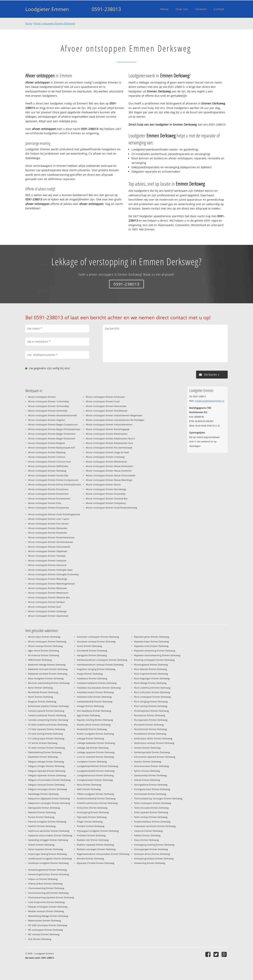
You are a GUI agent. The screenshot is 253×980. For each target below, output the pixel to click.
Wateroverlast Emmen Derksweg (44, 920)
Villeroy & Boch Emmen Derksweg (45, 884)
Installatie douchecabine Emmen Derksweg (99, 688)
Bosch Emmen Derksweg (41, 697)
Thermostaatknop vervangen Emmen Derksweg (158, 798)
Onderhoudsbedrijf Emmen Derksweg (96, 798)
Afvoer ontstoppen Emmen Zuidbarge (47, 611)
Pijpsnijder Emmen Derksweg (92, 817)
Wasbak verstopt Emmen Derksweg (46, 911)
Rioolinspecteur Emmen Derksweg (151, 711)
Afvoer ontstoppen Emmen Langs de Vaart (107, 452)
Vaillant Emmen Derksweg (147, 835)
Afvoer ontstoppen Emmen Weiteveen (48, 588)
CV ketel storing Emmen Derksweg (45, 734)
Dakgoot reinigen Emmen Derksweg (46, 766)
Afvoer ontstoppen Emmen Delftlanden (48, 466)
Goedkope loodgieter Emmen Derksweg (48, 863)
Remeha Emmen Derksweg (90, 858)
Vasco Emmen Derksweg (146, 840)
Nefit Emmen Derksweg (89, 789)
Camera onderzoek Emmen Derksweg (47, 715)
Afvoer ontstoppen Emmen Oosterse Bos (107, 498)
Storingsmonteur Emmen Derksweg (152, 789)
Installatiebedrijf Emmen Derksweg (95, 701)
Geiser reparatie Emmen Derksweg (45, 849)
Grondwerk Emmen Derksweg (92, 651)
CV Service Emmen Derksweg (43, 743)
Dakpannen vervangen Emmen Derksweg (49, 803)
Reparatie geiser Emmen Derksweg (152, 637)
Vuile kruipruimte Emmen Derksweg (46, 902)
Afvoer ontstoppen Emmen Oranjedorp (106, 503)
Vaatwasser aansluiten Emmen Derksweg (155, 826)
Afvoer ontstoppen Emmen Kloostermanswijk (109, 448)
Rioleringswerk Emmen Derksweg (151, 665)
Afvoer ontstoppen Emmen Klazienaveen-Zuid (109, 443)
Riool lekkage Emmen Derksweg (150, 683)
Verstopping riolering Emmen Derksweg (154, 845)
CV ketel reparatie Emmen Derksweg (46, 729)
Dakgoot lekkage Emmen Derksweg (46, 762)
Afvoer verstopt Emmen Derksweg (45, 646)
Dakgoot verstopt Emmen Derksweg (46, 785)
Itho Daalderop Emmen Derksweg (94, 711)
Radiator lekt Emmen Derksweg (93, 840)
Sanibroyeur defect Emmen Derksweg (153, 738)
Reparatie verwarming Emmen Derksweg (155, 651)
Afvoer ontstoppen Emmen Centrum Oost (49, 462)
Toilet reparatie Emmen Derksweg (151, 812)
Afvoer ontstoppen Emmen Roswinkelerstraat (51, 537)
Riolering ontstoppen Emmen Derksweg (154, 660)
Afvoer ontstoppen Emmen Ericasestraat (49, 508)
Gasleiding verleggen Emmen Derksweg (48, 840)
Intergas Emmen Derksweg (90, 706)
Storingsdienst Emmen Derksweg (151, 785)
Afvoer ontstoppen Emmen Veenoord (47, 565)
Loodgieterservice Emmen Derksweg (95, 775)
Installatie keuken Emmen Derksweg (95, 692)
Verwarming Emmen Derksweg (150, 863)
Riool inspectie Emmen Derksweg (151, 674)
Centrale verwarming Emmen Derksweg (48, 720)
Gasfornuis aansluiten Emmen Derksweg (49, 831)
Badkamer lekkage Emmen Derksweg (47, 665)
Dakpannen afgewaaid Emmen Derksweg (49, 798)
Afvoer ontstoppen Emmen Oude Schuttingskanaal (54, 514)
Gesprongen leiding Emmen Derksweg (47, 854)
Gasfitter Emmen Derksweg (42, 826)
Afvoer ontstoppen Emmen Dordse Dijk (48, 475)
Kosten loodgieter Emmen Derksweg (95, 734)
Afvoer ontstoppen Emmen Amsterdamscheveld (52, 415)
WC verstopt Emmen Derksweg (44, 934)
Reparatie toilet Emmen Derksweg (151, 646)
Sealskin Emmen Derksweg (148, 762)
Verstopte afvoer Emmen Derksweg (152, 854)
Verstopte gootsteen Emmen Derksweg (154, 858)
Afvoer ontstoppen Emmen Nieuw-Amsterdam (109, 466)
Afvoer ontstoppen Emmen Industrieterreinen (109, 424)
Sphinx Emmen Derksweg (147, 771)
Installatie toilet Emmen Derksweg (94, 697)
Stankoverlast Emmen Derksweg (150, 775)
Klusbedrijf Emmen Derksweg (92, 729)
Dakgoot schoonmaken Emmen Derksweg (49, 780)
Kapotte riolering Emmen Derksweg (95, 720)
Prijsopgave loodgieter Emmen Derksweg (98, 831)
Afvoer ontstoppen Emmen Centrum (47, 457)
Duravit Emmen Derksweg (41, 817)
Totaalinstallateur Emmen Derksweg (152, 822)
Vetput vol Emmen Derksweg (43, 879)
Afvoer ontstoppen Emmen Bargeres (47, 443)
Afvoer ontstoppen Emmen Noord (103, 484)
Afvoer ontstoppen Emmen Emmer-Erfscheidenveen (55, 484)
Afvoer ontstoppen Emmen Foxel (103, 401)
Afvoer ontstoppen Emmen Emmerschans (49, 498)
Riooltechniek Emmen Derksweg (150, 729)
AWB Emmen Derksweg (40, 660)
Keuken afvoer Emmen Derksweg (94, 725)
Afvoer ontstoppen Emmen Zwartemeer (48, 616)
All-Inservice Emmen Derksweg (44, 655)
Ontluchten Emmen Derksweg (92, 808)
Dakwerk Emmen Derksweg (42, 812)
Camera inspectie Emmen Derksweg (46, 711)
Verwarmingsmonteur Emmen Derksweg (49, 874)
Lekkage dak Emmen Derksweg (93, 748)
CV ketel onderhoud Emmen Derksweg (48, 725)
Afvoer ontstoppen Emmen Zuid (44, 607)
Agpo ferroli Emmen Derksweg (43, 651)
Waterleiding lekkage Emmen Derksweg (48, 916)
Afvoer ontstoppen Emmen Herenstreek (106, 406)
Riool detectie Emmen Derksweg (150, 669)
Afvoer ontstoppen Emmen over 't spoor (49, 519)
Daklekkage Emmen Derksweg (43, 794)
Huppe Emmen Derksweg (90, 674)
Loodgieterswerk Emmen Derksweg (95, 780)
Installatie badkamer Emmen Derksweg (97, 683)
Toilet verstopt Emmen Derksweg (151, 817)
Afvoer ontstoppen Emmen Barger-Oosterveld (51, 438)
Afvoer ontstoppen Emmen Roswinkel (47, 533)
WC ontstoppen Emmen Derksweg (45, 930)
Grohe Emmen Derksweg (89, 646)
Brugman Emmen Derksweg (42, 701)
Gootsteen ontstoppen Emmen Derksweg (98, 637)
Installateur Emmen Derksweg (92, 678)
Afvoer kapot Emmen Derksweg (44, 637)
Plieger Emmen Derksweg (90, 822)
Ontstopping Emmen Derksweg (93, 812)
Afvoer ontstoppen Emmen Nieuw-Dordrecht (109, 471)
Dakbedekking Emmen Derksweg (45, 752)
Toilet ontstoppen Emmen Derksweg (152, 803)
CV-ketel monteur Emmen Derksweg (46, 748)
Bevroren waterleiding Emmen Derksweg (49, 683)
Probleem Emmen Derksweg (91, 835)
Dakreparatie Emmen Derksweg (44, 808)
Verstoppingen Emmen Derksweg (151, 849)
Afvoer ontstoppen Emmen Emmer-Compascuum (53, 480)
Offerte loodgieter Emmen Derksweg (95, 794)
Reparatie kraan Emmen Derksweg (151, 641)
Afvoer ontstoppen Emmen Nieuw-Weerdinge (109, 480)
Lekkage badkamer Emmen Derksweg (96, 743)
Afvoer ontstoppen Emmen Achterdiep (48, 411)
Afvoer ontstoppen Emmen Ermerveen (105, 397)
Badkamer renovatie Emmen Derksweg (48, 669)
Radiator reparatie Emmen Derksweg (95, 845)
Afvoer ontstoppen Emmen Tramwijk (47, 556)
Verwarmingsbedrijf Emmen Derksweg (47, 870)
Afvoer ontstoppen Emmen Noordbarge (106, 489)
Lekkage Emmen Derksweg (90, 738)
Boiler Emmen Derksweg (40, 688)
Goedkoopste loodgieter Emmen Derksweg (50, 858)
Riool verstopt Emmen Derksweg (151, 706)
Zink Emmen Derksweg (40, 939)
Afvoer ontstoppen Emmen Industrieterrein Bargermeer (114, 415)
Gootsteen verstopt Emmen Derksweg (96, 641)
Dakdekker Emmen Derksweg (43, 757)
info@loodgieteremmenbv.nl (209, 401)
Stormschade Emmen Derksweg (150, 794)
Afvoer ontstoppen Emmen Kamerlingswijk (108, 429)
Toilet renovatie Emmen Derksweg (151, 808)
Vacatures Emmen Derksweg (148, 831)
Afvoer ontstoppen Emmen (42, 397)
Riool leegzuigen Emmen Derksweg (152, 678)
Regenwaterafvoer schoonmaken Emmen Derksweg (103, 854)
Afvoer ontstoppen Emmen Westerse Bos (49, 597)
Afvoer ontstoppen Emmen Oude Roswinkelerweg (111, 508)
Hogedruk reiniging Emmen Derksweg (96, 669)
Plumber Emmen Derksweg (91, 826)
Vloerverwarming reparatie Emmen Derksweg (51, 897)
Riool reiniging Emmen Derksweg (151, 701)
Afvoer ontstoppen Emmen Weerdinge (48, 579)
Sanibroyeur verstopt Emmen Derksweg (154, 743)
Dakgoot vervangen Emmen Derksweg (47, 789)
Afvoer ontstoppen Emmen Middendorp (106, 462)
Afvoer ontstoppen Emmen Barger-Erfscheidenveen (54, 429)
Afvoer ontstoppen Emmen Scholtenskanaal (51, 542)
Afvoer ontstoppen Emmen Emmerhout (48, 489)
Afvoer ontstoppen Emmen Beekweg (47, 452)
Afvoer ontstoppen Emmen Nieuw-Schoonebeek (110, 475)
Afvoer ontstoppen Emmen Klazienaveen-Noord (110, 438)
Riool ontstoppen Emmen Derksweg (152, 697)
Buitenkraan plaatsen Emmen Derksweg (48, 706)
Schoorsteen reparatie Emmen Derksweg (155, 757)
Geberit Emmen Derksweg (41, 845)
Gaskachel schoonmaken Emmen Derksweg (50, 835)
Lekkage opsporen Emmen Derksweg (96, 752)
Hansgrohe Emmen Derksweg (92, 655)
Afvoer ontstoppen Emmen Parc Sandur (48, 524)
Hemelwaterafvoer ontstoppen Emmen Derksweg (102, 660)
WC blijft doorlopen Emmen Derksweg (48, 925)
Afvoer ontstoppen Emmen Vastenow (47, 560)
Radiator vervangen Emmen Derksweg (96, 849)
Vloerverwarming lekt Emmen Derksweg (48, 893)
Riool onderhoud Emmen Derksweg (152, 688)
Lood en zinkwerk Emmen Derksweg (95, 757)
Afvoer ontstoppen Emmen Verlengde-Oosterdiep (53, 574)
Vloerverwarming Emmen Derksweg (46, 888)
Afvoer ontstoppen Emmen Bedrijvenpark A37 (51, 448)
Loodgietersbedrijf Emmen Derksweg (96, 771)
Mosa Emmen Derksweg (89, 785)
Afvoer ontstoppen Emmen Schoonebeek (49, 547)
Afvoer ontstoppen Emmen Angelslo (47, 420)
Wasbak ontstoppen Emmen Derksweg (48, 907)
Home (29, 23)
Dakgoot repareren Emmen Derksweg (47, 775)
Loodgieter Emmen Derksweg (92, 762)
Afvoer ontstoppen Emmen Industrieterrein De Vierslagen (115, 420)
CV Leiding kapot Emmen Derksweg (46, 738)
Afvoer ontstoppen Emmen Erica (45, 503)
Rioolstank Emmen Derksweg (149, 725)
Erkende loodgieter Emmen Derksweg (47, 822)
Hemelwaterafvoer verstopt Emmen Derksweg (100, 665)
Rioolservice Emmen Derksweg (150, 715)
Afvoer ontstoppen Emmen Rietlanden (48, 528)
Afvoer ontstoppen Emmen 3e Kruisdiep (49, 406)
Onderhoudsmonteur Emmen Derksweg (97, 803)
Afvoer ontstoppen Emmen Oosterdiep (106, 494)
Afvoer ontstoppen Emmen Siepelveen (48, 551)
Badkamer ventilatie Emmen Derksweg (48, 674)
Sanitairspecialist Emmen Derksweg (152, 752)
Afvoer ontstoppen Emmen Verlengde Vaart (50, 570)
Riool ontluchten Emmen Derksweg (152, 692)
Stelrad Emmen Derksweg (147, 780)
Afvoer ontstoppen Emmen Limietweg (105, 457)
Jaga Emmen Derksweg (88, 715)
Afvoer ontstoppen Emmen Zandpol (46, 602)
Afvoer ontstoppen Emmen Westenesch (48, 593)
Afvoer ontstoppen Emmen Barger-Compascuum (53, 424)
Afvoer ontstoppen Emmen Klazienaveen (107, 434)
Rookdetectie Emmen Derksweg (150, 734)
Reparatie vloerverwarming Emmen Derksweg (157, 655)
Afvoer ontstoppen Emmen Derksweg (55, 23)
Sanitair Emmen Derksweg (147, 748)
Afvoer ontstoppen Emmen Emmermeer (48, 494)
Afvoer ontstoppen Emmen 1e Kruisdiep (49, 401)
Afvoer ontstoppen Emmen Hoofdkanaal (107, 411)
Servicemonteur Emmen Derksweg (151, 766)
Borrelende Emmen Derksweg (43, 692)
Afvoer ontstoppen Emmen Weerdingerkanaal (51, 584)
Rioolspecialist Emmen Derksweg (151, 720)
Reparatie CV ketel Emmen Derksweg (96, 863)
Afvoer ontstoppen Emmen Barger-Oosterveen (52, 434)
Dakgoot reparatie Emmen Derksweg (47, 771)
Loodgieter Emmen (47, 9)
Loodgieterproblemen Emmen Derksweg (97, 766)
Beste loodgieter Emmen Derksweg (46, 678)
